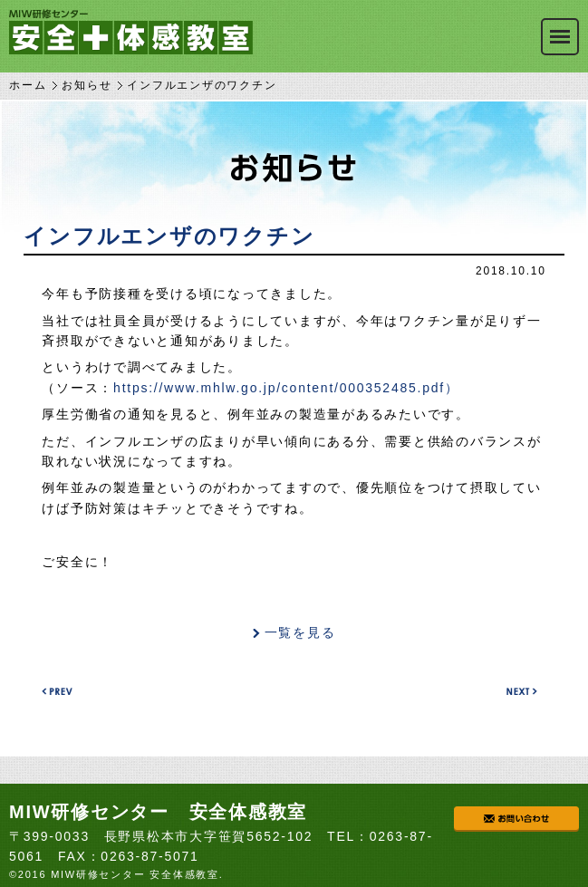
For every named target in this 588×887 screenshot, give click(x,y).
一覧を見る (300, 632)
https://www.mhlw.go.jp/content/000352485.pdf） (286, 388)
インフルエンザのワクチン (169, 236)
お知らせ (87, 85)
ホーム (28, 85)
